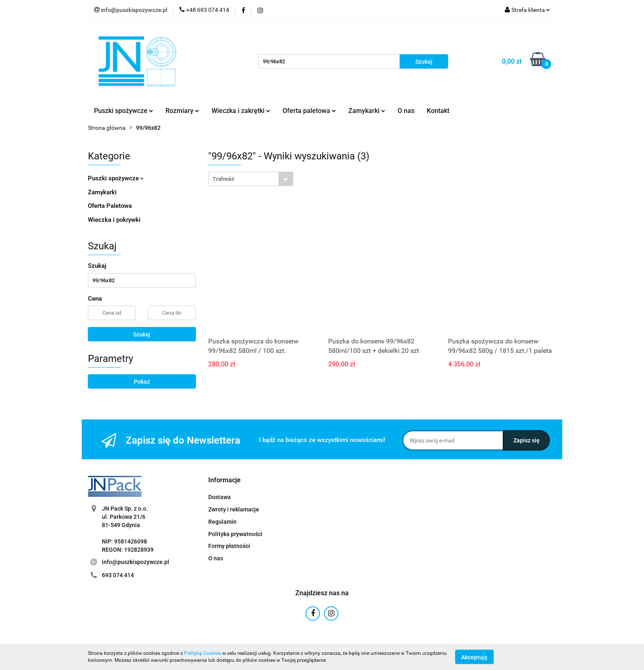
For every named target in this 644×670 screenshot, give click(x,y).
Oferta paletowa (309, 111)
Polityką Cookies (202, 653)
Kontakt (438, 111)
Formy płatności (229, 546)
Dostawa (220, 497)
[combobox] (251, 179)
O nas (406, 111)
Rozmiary (182, 111)
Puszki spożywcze (124, 111)
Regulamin (222, 522)
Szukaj (142, 334)
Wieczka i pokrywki (114, 220)
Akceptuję (474, 657)
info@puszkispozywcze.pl (136, 562)
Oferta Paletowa (110, 206)
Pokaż (142, 382)
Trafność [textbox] (224, 179)
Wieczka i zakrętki (241, 111)
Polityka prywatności (235, 534)
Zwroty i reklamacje (234, 509)
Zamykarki (367, 111)
